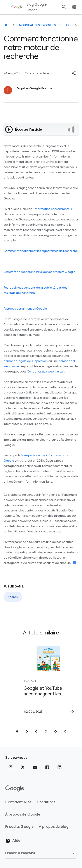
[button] (74, 73)
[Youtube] (35, 767)
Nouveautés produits (38, 25)
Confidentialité (18, 802)
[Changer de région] (41, 853)
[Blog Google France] (6, 25)
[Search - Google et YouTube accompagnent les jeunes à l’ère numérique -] (49, 682)
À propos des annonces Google (25, 308)
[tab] (17, 731)
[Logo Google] (15, 788)
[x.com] (23, 767)
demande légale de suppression (26, 361)
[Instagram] (10, 767)
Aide (13, 841)
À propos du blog (54, 827)
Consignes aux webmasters (46, 371)
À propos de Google (23, 814)
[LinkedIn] (59, 767)
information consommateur (53, 209)
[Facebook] (47, 767)
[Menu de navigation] (7, 7)
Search (13, 597)
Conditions (46, 802)
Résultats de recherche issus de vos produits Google (39, 272)
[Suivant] (76, 25)
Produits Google (19, 827)
